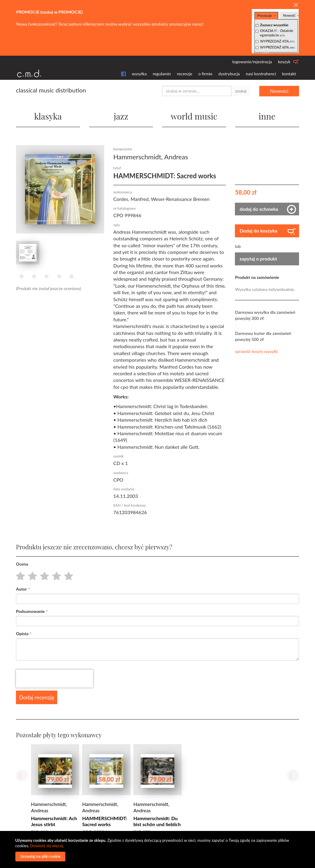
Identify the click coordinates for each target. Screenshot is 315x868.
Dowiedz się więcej (47, 846)
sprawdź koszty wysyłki (256, 351)
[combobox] (197, 91)
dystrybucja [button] (229, 74)
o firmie (205, 74)
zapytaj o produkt (258, 259)
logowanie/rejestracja (252, 62)
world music (194, 116)
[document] (158, 849)
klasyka (48, 116)
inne (267, 116)
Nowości (279, 91)
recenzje (184, 74)
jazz (121, 116)
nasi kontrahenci (261, 74)
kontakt (289, 74)
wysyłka (139, 74)
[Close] (296, 5)
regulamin (162, 74)
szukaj (241, 91)
